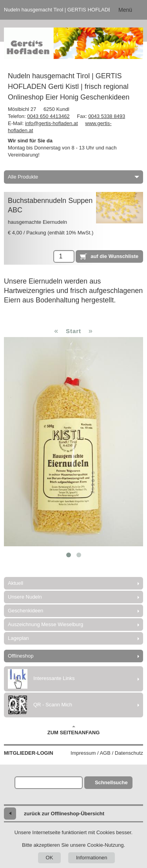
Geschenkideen (25, 611)
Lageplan (18, 638)
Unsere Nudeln (25, 597)
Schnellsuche (111, 782)
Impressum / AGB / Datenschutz (107, 753)
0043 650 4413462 (48, 116)
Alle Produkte (73, 177)
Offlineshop (21, 656)
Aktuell (15, 583)
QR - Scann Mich (40, 705)
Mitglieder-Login (29, 753)
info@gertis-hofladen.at (52, 123)
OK (50, 858)
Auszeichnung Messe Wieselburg (45, 624)
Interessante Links (41, 679)
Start (73, 331)
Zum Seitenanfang (74, 730)
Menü (125, 10)
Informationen (92, 858)
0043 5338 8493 (107, 116)
